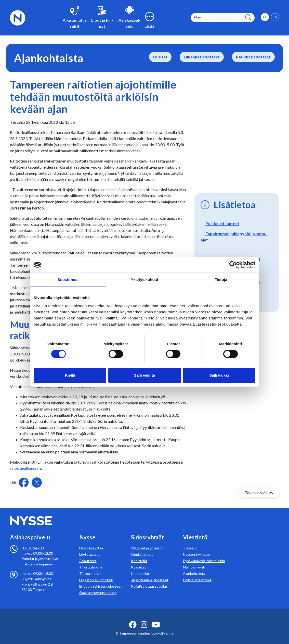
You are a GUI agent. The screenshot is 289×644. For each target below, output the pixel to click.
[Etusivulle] (18, 17)
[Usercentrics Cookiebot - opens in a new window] (233, 265)
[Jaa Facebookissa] (24, 482)
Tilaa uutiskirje (91, 561)
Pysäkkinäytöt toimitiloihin (204, 555)
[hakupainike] (248, 18)
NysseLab (139, 561)
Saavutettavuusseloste (98, 586)
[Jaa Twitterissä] (37, 482)
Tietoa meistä (90, 567)
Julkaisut (190, 542)
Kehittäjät (139, 555)
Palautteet (88, 555)
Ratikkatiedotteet (253, 57)
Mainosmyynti (194, 561)
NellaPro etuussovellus (149, 580)
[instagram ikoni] (144, 618)
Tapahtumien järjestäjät (150, 574)
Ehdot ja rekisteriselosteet (101, 580)
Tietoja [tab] (221, 280)
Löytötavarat (90, 548)
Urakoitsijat (140, 567)
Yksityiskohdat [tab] (144, 280)
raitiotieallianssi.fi (25, 468)
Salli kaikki (219, 375)
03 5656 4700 (33, 542)
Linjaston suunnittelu (96, 574)
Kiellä (70, 375)
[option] (275, 17)
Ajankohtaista (194, 567)
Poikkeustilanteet (222, 223)
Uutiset (160, 57)
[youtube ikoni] (156, 618)
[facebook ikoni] (133, 618)
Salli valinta (145, 375)
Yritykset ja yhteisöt (147, 542)
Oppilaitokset (142, 548)
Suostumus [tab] (68, 280)
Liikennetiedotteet (202, 57)
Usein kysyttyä (91, 542)
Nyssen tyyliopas (196, 548)
